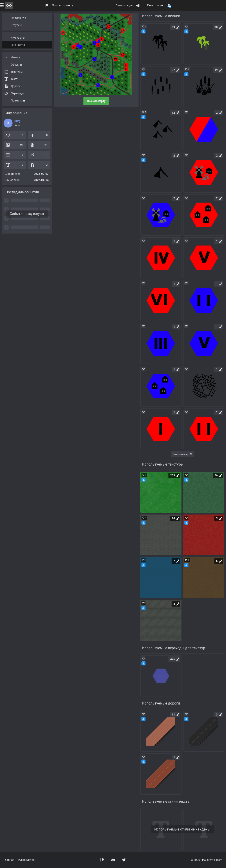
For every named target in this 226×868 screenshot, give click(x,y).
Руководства (26, 860)
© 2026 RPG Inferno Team (207, 860)
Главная (9, 860)
